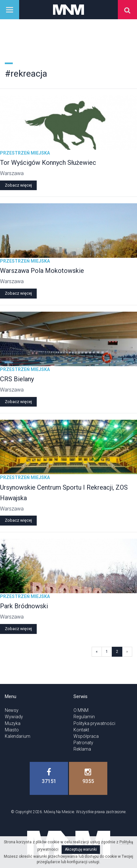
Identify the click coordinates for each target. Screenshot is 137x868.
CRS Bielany (17, 379)
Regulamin (84, 717)
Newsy (12, 710)
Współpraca (86, 736)
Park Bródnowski (24, 606)
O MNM (81, 710)
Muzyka (13, 723)
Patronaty (83, 743)
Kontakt (81, 730)
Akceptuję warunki (81, 849)
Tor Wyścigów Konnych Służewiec (48, 163)
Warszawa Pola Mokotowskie (42, 271)
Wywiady (14, 717)
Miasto (12, 730)
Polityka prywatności (94, 723)
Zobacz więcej (18, 185)
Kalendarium (18, 736)
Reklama (82, 749)
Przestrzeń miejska (25, 153)
